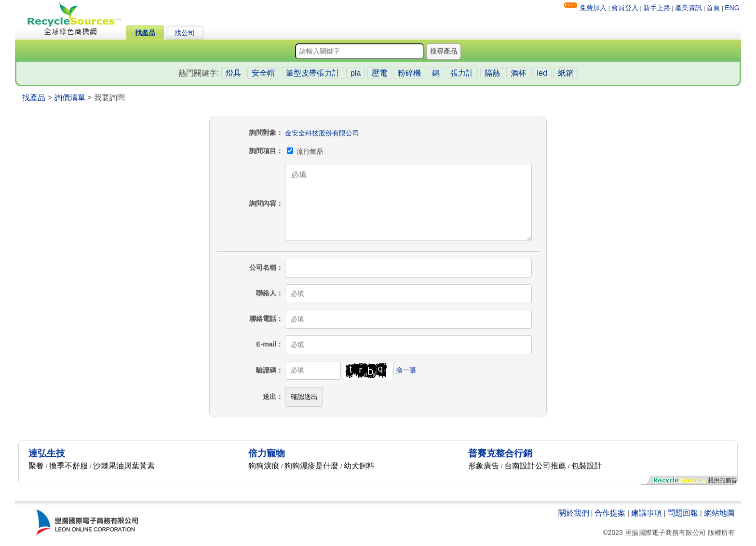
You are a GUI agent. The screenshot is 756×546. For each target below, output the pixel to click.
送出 (270, 397)
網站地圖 (719, 513)
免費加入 (593, 8)
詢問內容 (263, 203)
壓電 (379, 73)
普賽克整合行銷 (500, 453)
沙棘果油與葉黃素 (124, 466)
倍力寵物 (267, 453)
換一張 (406, 370)
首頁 (713, 8)
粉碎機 (409, 73)
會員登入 (625, 8)
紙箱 (566, 73)
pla (356, 73)
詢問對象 (263, 133)
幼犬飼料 (359, 466)
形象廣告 (484, 466)
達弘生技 (47, 453)
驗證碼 (266, 370)
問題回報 (683, 513)
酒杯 (518, 73)
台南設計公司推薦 (535, 466)
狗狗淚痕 (264, 466)
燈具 (233, 73)
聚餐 (36, 466)
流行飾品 (305, 151)
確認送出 (304, 397)
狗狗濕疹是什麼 (311, 466)
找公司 (185, 33)
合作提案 (610, 513)
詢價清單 (70, 98)
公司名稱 (263, 267)
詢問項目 (263, 151)
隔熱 (492, 73)
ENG (732, 8)
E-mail (266, 344)
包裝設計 (587, 466)
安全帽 (263, 73)
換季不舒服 (68, 466)
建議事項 (647, 513)
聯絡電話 (263, 319)
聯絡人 (266, 293)
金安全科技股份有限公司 (322, 133)
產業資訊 (688, 8)
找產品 (145, 33)
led (542, 73)
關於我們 (574, 513)
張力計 (462, 73)
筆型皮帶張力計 (313, 73)
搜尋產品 (444, 51)
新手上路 (657, 8)
